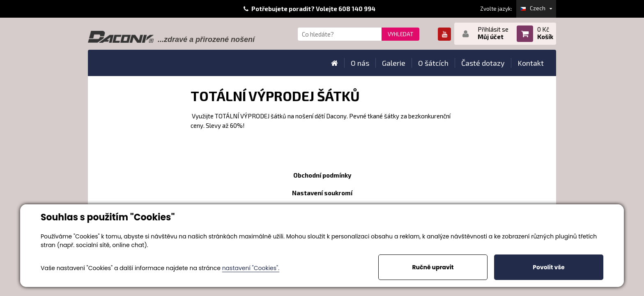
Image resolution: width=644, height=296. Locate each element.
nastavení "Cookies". (251, 268)
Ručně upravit (433, 267)
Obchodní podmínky (322, 175)
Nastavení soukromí (322, 193)
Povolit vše (549, 267)
